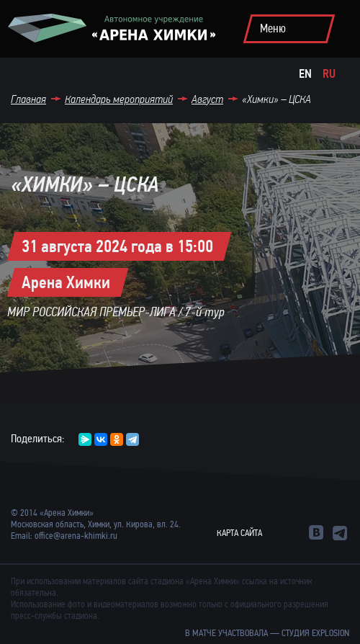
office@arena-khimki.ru (76, 536)
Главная (28, 99)
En (305, 74)
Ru (329, 74)
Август (207, 99)
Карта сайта (239, 533)
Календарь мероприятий (119, 99)
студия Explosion (315, 633)
